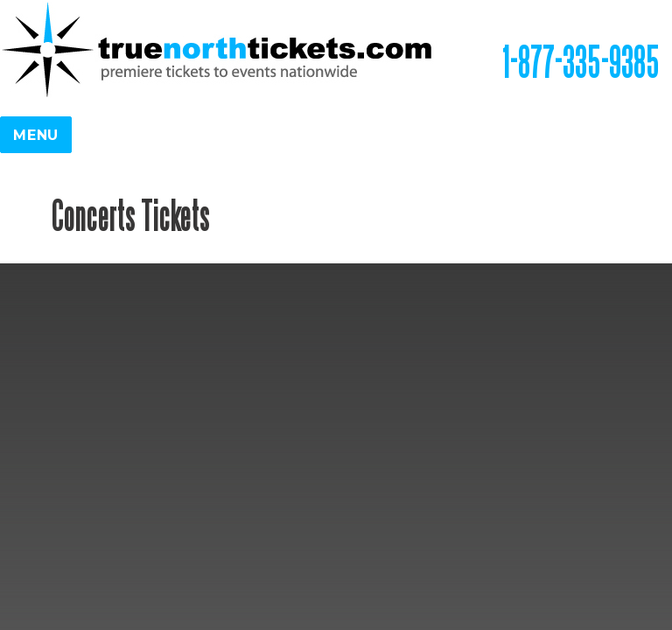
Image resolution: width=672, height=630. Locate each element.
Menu (36, 135)
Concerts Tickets (131, 215)
